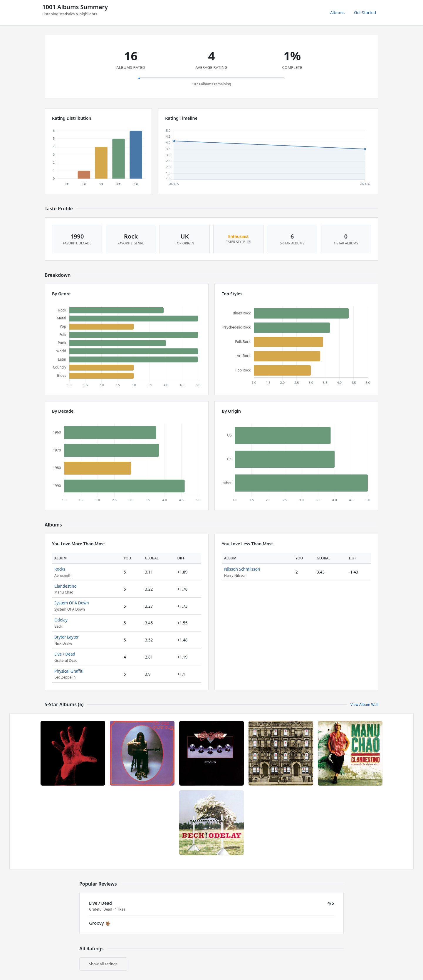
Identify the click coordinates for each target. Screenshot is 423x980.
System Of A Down (72, 603)
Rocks (60, 569)
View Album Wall (364, 705)
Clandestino (66, 586)
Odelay (61, 620)
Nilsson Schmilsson (242, 569)
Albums (338, 12)
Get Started (365, 12)
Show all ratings (103, 964)
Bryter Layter (67, 637)
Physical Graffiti (69, 671)
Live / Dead (65, 654)
